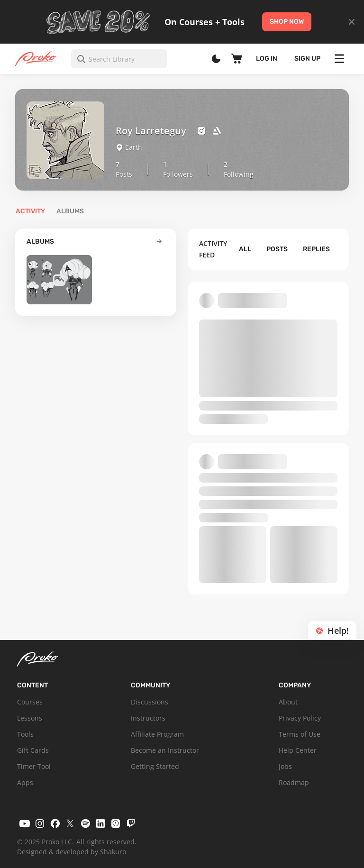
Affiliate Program (157, 734)
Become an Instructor (165, 750)
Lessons (30, 718)
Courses (30, 702)
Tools (25, 734)
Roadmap (294, 782)
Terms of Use (300, 734)
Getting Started (155, 766)
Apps (25, 782)
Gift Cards (33, 750)
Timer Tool (34, 766)
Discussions (150, 702)
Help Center (298, 750)
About (288, 702)
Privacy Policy (300, 718)
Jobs (285, 766)
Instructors (148, 718)
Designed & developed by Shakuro (72, 852)
